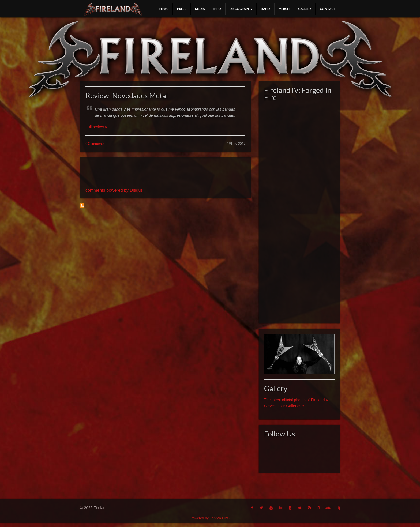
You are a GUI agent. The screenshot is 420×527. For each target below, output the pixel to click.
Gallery (305, 9)
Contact (328, 9)
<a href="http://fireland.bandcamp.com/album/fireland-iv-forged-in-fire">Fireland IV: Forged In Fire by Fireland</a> (299, 211)
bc (281, 508)
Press (182, 9)
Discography (241, 9)
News (164, 9)
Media (200, 9)
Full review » (96, 127)
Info (217, 9)
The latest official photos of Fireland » (296, 400)
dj (338, 508)
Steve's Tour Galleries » (284, 406)
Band (265, 9)
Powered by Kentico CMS (210, 518)
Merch (284, 9)
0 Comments (95, 144)
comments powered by (114, 190)
